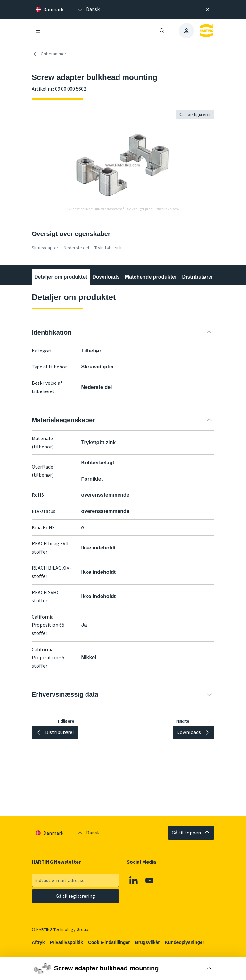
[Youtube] (150, 881)
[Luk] (208, 9)
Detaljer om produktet (61, 277)
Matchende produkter (151, 277)
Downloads (106, 277)
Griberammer (49, 54)
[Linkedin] (134, 881)
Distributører (197, 277)
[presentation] (88, 9)
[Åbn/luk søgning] (162, 31)
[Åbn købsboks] (123, 968)
